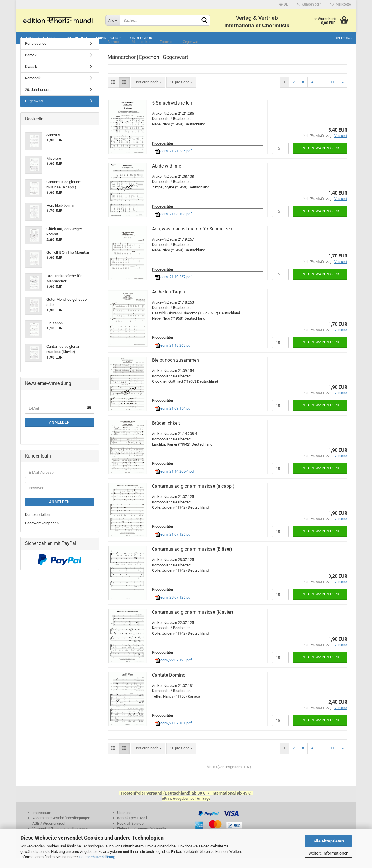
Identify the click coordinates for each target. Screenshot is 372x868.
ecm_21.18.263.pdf (173, 355)
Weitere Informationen (328, 853)
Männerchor (108, 38)
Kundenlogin (309, 4)
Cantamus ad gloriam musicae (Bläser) (192, 559)
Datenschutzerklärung (97, 857)
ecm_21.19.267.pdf (173, 287)
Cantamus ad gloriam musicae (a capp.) (193, 496)
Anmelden (60, 433)
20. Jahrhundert (38, 99)
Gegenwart (34, 111)
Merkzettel (341, 4)
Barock (31, 65)
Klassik (31, 76)
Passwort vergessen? (43, 533)
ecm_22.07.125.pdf (173, 670)
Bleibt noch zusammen (176, 370)
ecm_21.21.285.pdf (173, 161)
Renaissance (36, 54)
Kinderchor (141, 38)
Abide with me (167, 176)
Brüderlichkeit (166, 433)
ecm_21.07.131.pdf (173, 733)
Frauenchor (75, 38)
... (322, 92)
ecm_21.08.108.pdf (173, 224)
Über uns (343, 38)
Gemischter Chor (38, 38)
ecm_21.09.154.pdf (173, 418)
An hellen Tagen (168, 302)
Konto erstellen (37, 525)
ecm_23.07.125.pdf (173, 607)
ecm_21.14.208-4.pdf (175, 481)
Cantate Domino (169, 685)
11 (332, 92)
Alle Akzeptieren (329, 841)
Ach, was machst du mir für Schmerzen (192, 239)
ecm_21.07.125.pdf (173, 544)
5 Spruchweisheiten (172, 113)
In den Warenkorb (320, 158)
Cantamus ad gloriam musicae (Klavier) (193, 622)
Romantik (33, 88)
